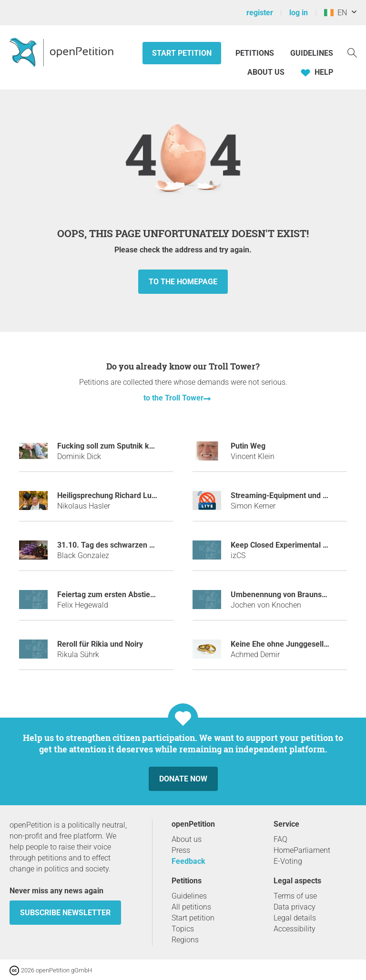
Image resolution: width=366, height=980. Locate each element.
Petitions (256, 53)
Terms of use (295, 896)
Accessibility (295, 929)
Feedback (188, 861)
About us (266, 72)
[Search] (352, 52)
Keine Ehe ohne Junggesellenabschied (297, 644)
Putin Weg (248, 446)
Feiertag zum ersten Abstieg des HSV (121, 595)
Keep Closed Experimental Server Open (298, 545)
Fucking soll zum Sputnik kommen (116, 446)
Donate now (183, 779)
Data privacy (295, 907)
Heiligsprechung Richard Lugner (112, 495)
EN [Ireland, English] (335, 13)
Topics (183, 929)
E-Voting (288, 861)
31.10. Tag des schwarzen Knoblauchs (123, 545)
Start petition (182, 53)
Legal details (295, 918)
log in (299, 13)
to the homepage (183, 282)
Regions (185, 940)
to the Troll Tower (173, 398)
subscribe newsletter (65, 913)
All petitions (191, 907)
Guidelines (312, 53)
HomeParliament (302, 850)
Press (181, 850)
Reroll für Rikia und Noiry (100, 644)
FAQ (280, 839)
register (260, 13)
